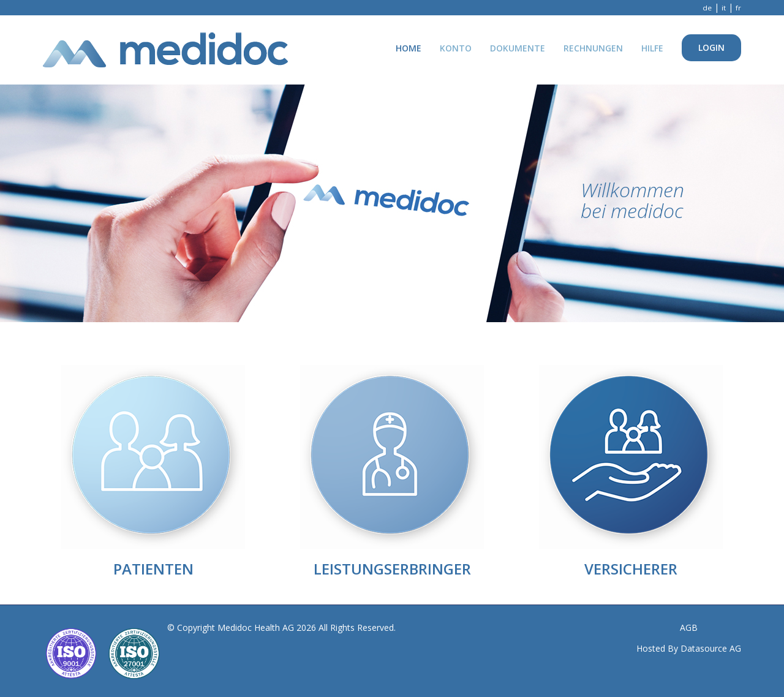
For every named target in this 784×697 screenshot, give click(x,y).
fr (738, 8)
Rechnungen (593, 48)
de (707, 8)
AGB (689, 627)
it (724, 8)
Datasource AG (711, 648)
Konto (456, 48)
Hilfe (652, 48)
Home (409, 48)
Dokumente (518, 48)
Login (711, 47)
